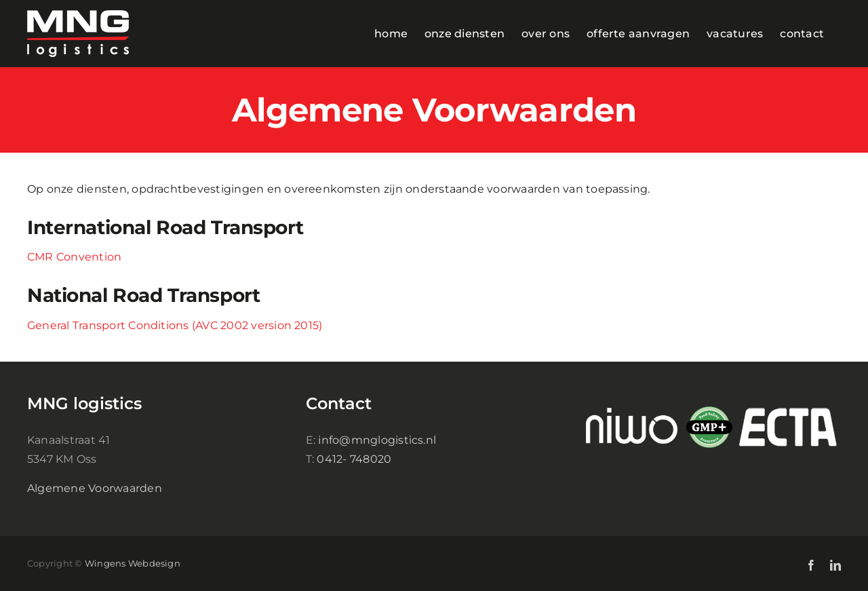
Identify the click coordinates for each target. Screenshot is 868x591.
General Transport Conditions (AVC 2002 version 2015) (175, 325)
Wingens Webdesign (133, 563)
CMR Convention (74, 257)
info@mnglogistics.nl (377, 440)
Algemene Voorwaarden (95, 488)
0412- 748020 (354, 459)
